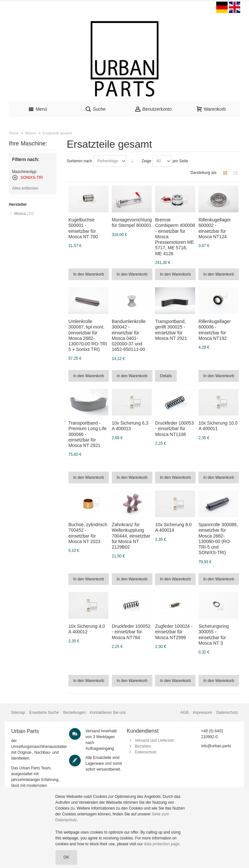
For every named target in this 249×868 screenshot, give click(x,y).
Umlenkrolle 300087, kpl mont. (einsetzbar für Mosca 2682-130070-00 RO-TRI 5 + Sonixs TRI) (88, 335)
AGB (184, 713)
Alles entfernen (25, 188)
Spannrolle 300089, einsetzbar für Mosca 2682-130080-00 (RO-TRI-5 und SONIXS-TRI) (218, 539)
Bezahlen (143, 746)
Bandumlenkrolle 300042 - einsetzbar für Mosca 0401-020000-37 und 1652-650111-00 (129, 335)
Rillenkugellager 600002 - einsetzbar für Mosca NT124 (215, 228)
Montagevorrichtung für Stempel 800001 (132, 223)
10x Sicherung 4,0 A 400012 (87, 629)
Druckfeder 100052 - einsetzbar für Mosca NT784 (131, 632)
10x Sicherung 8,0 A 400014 (173, 527)
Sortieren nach (79, 161)
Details (166, 376)
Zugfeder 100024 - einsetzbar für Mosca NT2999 (174, 632)
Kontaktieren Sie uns (108, 713)
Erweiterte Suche (44, 713)
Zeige (146, 161)
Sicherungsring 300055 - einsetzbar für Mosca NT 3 (213, 635)
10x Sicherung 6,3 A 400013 (130, 426)
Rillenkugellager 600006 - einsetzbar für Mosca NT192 (215, 330)
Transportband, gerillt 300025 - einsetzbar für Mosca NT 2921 (171, 330)
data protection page (162, 844)
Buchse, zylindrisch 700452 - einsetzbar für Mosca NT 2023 (88, 533)
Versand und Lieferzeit (154, 740)
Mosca (24, 214)
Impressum (202, 713)
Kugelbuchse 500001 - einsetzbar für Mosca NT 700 (83, 228)
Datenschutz (227, 713)
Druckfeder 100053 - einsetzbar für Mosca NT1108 (174, 428)
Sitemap (18, 713)
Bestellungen (74, 713)
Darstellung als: (204, 173)
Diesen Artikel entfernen (15, 178)
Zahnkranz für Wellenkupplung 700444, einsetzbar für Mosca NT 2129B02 (131, 536)
